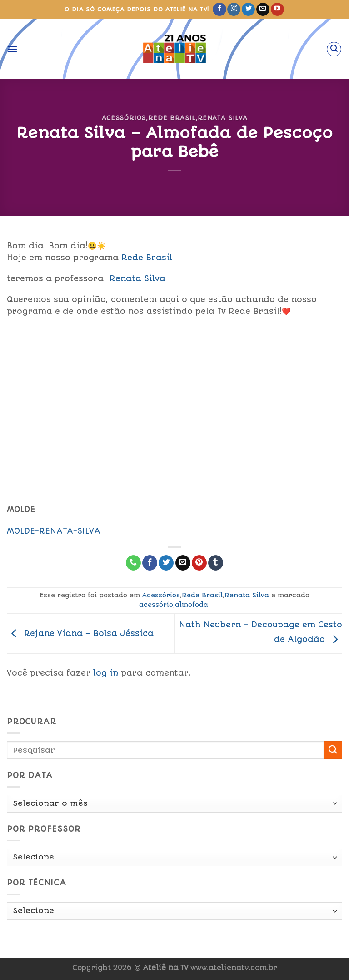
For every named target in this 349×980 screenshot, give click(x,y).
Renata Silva (223, 118)
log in (106, 673)
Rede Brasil (172, 118)
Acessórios (124, 118)
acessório (156, 605)
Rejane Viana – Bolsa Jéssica (80, 633)
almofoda (192, 605)
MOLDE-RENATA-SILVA (54, 531)
